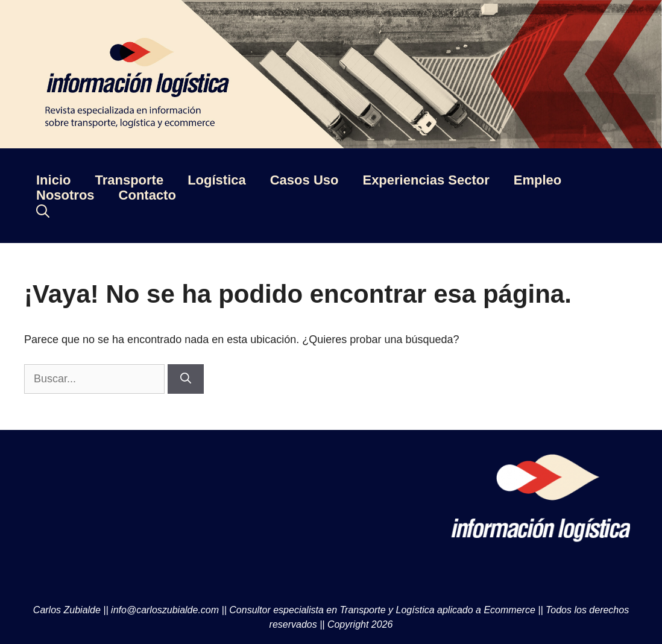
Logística (217, 180)
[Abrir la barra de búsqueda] (43, 211)
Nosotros (65, 195)
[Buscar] (186, 379)
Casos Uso (304, 180)
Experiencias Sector (426, 180)
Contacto (147, 195)
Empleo (537, 180)
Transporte (129, 180)
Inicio (53, 180)
